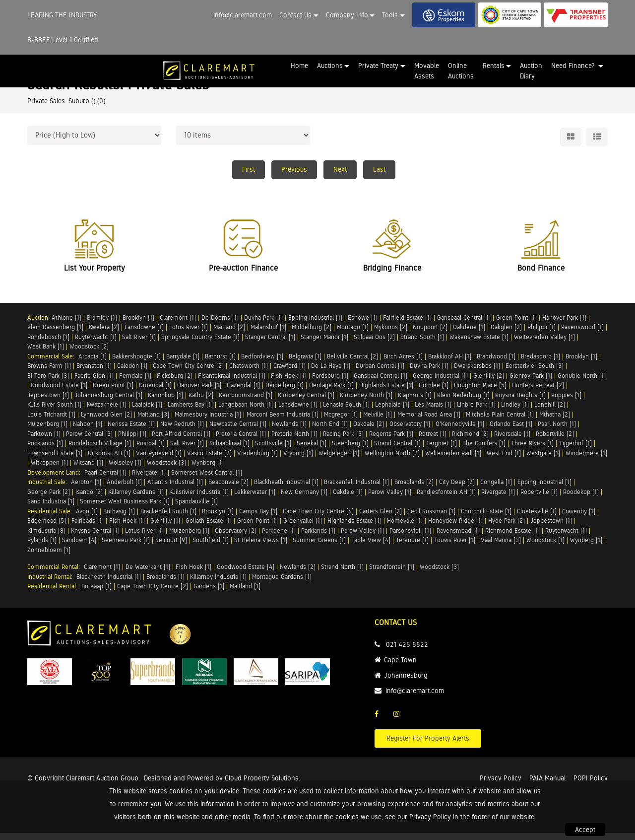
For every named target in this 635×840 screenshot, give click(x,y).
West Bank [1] (46, 353)
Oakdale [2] (369, 431)
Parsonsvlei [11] (410, 537)
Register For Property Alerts (428, 745)
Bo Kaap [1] (96, 593)
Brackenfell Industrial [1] (356, 489)
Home (299, 66)
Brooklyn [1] (138, 324)
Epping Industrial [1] (315, 324)
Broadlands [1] (165, 584)
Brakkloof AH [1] (450, 363)
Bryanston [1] (94, 373)
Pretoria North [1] (294, 441)
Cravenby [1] (579, 518)
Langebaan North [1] (246, 411)
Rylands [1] (42, 547)
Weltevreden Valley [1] (544, 344)
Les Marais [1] (433, 411)
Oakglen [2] (506, 334)
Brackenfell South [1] (168, 518)
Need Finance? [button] (574, 66)
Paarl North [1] (557, 431)
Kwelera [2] (104, 334)
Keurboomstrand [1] (246, 402)
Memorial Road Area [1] (429, 421)
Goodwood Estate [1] (59, 392)
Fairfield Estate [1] (407, 324)
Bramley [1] (102, 324)
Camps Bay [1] (258, 518)
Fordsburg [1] (330, 383)
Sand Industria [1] (51, 508)
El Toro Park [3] (48, 383)
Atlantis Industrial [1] (175, 489)
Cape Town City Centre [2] (188, 373)
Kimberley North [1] (366, 402)
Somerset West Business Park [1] (125, 508)
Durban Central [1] (380, 373)
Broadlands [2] (414, 489)
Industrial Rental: (52, 584)
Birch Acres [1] (403, 363)
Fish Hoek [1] (289, 383)
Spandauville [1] (196, 508)
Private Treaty (378, 66)
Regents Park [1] (391, 441)
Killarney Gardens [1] (136, 499)
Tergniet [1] (442, 450)
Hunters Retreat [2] (538, 392)
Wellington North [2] (392, 460)
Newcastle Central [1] (238, 431)
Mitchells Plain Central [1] (500, 421)
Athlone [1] (66, 324)
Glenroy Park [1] (531, 383)
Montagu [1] (353, 334)
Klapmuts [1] (415, 402)
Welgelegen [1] (339, 460)
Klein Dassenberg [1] (55, 334)
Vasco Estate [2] (209, 460)
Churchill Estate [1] (486, 518)
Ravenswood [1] (582, 334)
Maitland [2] (229, 334)
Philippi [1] (541, 334)
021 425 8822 (407, 651)
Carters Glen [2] (381, 518)
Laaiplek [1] (147, 411)
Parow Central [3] (89, 441)
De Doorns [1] (220, 324)
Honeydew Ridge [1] (455, 527)
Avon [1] (87, 518)
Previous (294, 169)
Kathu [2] (201, 402)
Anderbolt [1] (124, 489)
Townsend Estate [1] (55, 460)
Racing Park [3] (343, 441)
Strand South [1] (422, 344)
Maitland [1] (245, 593)
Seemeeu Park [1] (126, 547)
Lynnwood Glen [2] (106, 421)
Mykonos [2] (391, 334)
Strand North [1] (342, 574)
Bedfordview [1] (262, 363)
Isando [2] (89, 499)
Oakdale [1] (348, 499)
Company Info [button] (347, 15)
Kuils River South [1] (54, 411)
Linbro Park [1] (476, 411)
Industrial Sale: (49, 489)
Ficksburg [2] (175, 383)
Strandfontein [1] (392, 574)
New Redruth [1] (182, 431)
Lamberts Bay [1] (190, 411)
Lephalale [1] (392, 411)
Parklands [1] (318, 537)
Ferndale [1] (135, 383)
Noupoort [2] (430, 334)
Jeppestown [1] (48, 402)
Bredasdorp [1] (540, 363)
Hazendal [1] (243, 392)
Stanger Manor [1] (324, 344)
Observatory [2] (236, 537)
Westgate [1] (543, 460)
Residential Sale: (52, 518)
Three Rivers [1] (532, 450)
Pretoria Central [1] (241, 441)
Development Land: (56, 479)
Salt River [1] (139, 344)
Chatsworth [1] (249, 373)
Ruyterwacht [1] (96, 344)
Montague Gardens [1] (282, 584)
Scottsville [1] (273, 450)
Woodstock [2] (89, 353)
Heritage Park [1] (331, 392)
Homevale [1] (405, 527)
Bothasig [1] (119, 518)
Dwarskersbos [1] (477, 373)
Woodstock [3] (166, 469)
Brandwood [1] (496, 363)
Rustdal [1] (151, 450)
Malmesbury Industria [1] (208, 421)
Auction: (39, 324)
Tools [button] (390, 15)
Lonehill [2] (550, 411)
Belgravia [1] (305, 363)
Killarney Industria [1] (218, 584)
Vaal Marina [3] (501, 547)
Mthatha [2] (555, 421)
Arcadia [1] (93, 363)
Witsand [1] (88, 469)
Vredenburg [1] (257, 460)
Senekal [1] (312, 450)
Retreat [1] (433, 441)
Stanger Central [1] (270, 344)
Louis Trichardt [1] (51, 421)
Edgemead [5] (47, 527)
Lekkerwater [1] (255, 499)
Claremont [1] (178, 324)
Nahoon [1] (88, 431)
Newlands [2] (298, 574)
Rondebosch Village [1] (100, 450)
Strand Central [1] (397, 450)
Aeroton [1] (86, 489)
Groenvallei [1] (303, 527)
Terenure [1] (412, 547)
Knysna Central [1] (95, 537)
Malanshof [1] (268, 334)
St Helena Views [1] (261, 547)
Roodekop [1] (581, 499)
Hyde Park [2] (507, 527)
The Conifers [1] (484, 450)
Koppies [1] (566, 402)
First (249, 169)
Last (379, 169)
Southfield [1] (211, 547)
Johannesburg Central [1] (108, 402)
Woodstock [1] (545, 547)
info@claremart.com (243, 15)
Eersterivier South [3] (535, 373)
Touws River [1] (455, 547)
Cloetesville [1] (537, 518)
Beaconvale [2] (228, 489)
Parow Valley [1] (390, 499)
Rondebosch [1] (48, 344)
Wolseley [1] (125, 469)
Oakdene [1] (469, 334)
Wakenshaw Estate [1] (479, 344)
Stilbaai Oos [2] (374, 344)
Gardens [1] (209, 593)
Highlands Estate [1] (386, 392)
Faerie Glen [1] (94, 383)
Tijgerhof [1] (575, 450)
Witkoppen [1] (49, 469)
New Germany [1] (304, 499)
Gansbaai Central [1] (464, 324)
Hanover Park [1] (564, 324)
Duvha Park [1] (263, 324)
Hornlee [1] (434, 392)
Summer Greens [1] (319, 547)
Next (340, 169)
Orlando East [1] (511, 431)
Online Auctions (461, 71)
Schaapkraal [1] (229, 450)
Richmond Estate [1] (512, 537)
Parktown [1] (44, 441)
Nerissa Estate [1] (131, 431)
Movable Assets (427, 71)
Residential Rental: (54, 593)
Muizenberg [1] (47, 431)
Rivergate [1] (149, 479)
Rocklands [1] (45, 450)
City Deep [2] (457, 489)
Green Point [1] (516, 324)
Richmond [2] (470, 441)
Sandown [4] (79, 547)
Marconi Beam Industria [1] (283, 421)
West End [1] (504, 460)
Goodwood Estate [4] (246, 574)
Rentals (494, 66)
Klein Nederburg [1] (463, 402)
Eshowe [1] (363, 324)
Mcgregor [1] (341, 421)
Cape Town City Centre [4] (318, 518)
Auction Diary (531, 71)
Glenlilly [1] (165, 527)
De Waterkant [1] (148, 574)
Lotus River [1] (189, 334)
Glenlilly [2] (489, 383)
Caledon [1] (132, 373)
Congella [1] (496, 489)
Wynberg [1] (208, 469)
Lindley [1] (515, 411)
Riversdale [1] (512, 441)
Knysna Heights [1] (520, 402)
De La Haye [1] (331, 373)
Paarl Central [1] (105, 479)
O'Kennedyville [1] (460, 431)
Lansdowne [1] (144, 334)
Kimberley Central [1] (306, 402)
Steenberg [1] (350, 450)
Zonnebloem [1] (49, 557)
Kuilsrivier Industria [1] (199, 499)
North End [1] (330, 431)
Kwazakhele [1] (107, 411)
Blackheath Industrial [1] (286, 489)
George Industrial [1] (440, 383)
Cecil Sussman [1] (431, 518)
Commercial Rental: (56, 574)
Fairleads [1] (88, 527)
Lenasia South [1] (346, 411)
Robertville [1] (539, 499)
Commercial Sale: (53, 363)
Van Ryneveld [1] (159, 460)
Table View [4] (371, 547)
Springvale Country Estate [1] (200, 344)
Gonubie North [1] (582, 383)
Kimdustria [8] (46, 537)
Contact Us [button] (295, 15)
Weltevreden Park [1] (453, 460)
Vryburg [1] (298, 460)
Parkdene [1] (279, 537)
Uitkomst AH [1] (109, 460)
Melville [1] (378, 421)
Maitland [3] (153, 421)
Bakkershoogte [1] (136, 363)
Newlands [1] (289, 431)
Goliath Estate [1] (209, 527)
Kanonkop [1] (165, 402)
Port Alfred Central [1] (181, 441)
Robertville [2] (555, 441)
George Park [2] (49, 499)
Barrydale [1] (183, 363)
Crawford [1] (289, 373)
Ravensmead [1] (458, 537)
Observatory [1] (410, 431)
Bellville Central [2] (352, 363)
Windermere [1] (586, 460)
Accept (585, 830)
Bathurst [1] (220, 363)
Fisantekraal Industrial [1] (232, 383)
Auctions (330, 66)
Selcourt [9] (171, 547)
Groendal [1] (155, 392)
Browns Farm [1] (49, 373)
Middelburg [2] (312, 334)
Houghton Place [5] (480, 392)
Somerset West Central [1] (207, 479)
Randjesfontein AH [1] (446, 499)
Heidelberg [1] (285, 392)
